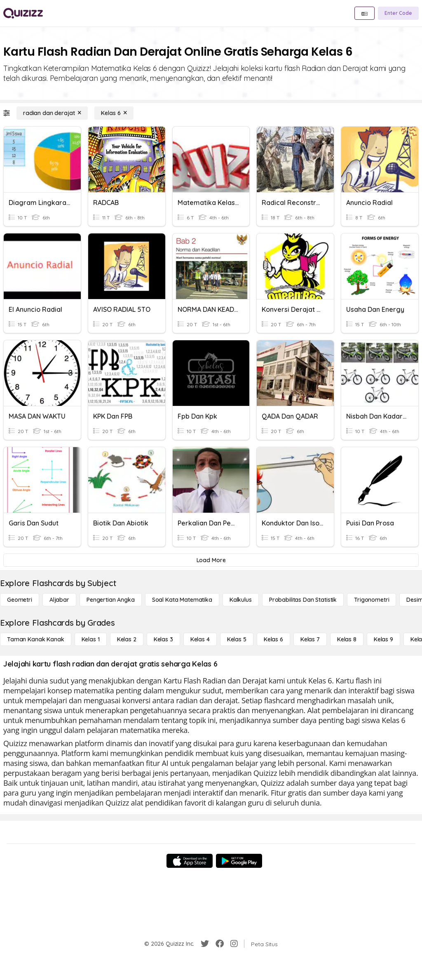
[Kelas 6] (114, 113)
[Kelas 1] (91, 639)
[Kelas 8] (347, 639)
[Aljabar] (59, 600)
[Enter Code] (398, 13)
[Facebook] (220, 944)
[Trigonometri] (372, 600)
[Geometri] (20, 600)
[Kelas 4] (200, 639)
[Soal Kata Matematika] (182, 600)
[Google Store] (239, 861)
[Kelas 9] (383, 639)
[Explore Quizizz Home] (23, 13)
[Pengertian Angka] (111, 600)
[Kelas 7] (310, 639)
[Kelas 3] (163, 639)
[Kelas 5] (237, 639)
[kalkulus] (241, 600)
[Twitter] (205, 944)
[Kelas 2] (127, 639)
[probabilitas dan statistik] (303, 600)
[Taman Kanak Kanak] (36, 639)
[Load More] (211, 560)
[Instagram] (234, 944)
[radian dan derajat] (52, 113)
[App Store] (190, 861)
